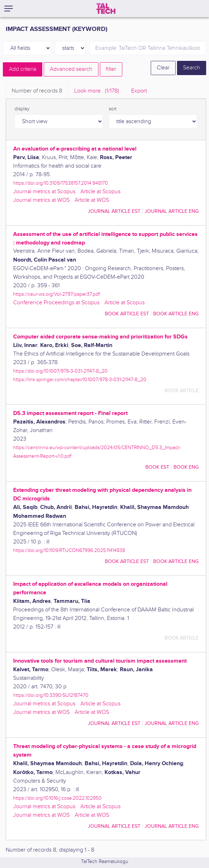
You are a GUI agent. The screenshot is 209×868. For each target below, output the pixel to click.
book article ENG (176, 314)
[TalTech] (106, 9)
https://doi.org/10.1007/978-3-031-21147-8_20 (60, 371)
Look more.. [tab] (97, 91)
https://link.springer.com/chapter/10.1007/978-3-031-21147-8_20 (80, 380)
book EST (157, 467)
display (22, 109)
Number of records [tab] (37, 91)
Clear (163, 68)
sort (113, 109)
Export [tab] (139, 91)
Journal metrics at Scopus (44, 192)
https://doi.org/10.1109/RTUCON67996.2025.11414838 (69, 550)
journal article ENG (172, 211)
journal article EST (114, 211)
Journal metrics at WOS (41, 200)
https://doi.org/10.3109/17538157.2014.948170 (61, 183)
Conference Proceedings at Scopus (56, 303)
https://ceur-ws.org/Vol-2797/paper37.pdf (57, 294)
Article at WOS (92, 200)
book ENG (186, 467)
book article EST (127, 314)
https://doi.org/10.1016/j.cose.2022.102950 (57, 798)
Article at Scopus (100, 192)
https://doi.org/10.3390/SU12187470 (51, 695)
